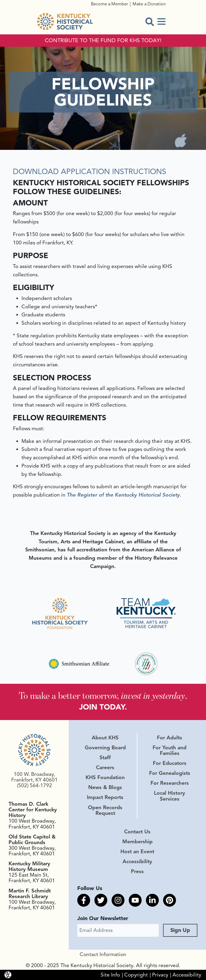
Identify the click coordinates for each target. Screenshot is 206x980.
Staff (105, 758)
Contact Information (103, 954)
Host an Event (137, 852)
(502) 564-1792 (34, 786)
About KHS (105, 738)
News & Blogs (105, 787)
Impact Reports (105, 797)
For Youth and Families (170, 751)
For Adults (170, 738)
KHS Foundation (105, 778)
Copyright (136, 975)
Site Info (110, 975)
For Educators (170, 763)
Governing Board (105, 748)
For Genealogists (170, 773)
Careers (105, 768)
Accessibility (137, 862)
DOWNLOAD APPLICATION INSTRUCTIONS (90, 171)
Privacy (160, 975)
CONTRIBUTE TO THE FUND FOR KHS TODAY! (103, 41)
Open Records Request (105, 810)
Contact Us (137, 832)
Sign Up (180, 930)
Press (137, 871)
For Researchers (170, 783)
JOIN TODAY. (103, 707)
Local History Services (170, 796)
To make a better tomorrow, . (103, 695)
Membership (137, 842)
